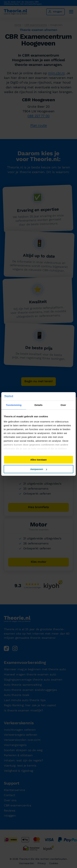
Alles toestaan (38, 460)
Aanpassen (39, 469)
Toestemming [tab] (14, 405)
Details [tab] (38, 405)
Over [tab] (63, 405)
